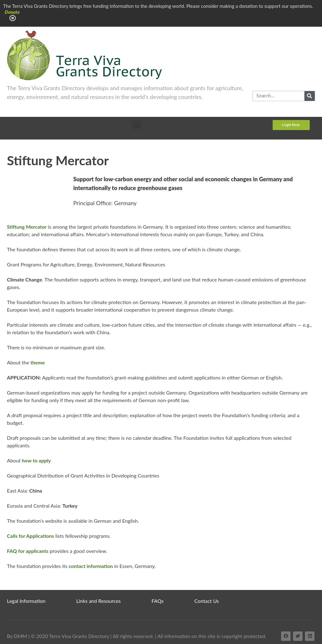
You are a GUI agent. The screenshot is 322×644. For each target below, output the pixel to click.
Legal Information (26, 601)
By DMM (17, 636)
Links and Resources (99, 601)
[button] (137, 125)
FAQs (158, 601)
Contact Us (207, 601)
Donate (12, 12)
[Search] (310, 96)
